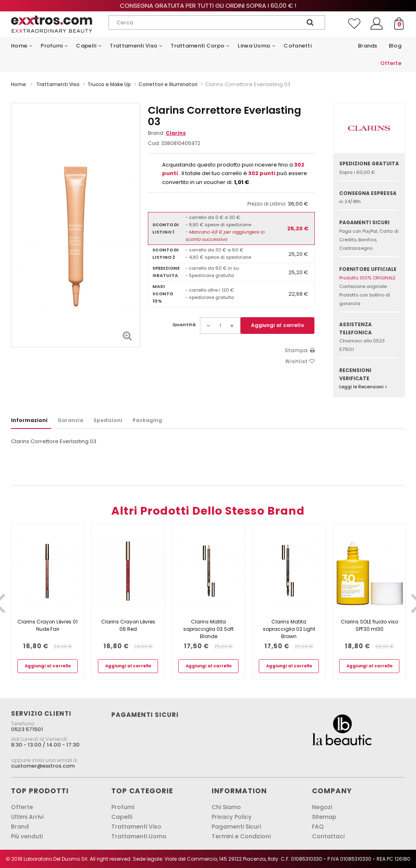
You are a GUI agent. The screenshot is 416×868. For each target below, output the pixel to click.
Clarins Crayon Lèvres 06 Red (128, 625)
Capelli (122, 817)
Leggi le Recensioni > (363, 387)
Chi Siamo (226, 807)
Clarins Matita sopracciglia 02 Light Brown (289, 629)
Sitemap (324, 817)
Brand (20, 827)
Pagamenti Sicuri (236, 827)
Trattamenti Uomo (139, 836)
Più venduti (27, 836)
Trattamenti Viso (136, 827)
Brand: (167, 133)
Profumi (123, 807)
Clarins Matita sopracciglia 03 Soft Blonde (208, 629)
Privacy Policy (232, 817)
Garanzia (70, 420)
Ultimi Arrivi (27, 817)
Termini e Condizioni (241, 836)
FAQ (318, 827)
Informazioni (29, 420)
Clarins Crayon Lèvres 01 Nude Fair (48, 625)
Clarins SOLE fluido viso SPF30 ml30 (369, 625)
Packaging (147, 420)
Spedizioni (108, 420)
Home (18, 84)
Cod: (154, 143)
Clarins (176, 133)
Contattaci (328, 836)
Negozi (322, 807)
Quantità (184, 325)
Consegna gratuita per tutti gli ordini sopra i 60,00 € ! (208, 5)
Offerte (22, 807)
